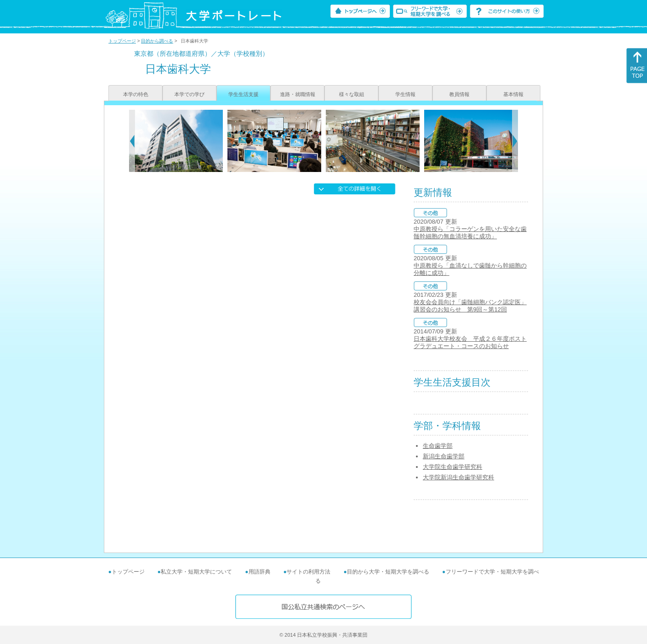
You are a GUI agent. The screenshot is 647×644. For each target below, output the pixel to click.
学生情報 (405, 94)
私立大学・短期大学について (196, 572)
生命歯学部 (438, 446)
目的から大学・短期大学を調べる (388, 572)
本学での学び (189, 94)
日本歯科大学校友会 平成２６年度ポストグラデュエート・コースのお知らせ (470, 342)
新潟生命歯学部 (444, 456)
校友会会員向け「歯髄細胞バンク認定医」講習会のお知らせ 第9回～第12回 (470, 306)
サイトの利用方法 (308, 572)
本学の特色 (136, 94)
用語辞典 (259, 572)
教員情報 (459, 94)
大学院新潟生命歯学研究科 (458, 477)
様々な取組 (352, 94)
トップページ (122, 41)
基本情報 (513, 94)
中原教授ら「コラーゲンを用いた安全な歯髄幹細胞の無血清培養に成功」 (470, 233)
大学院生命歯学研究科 (453, 467)
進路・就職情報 (298, 94)
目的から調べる (157, 41)
